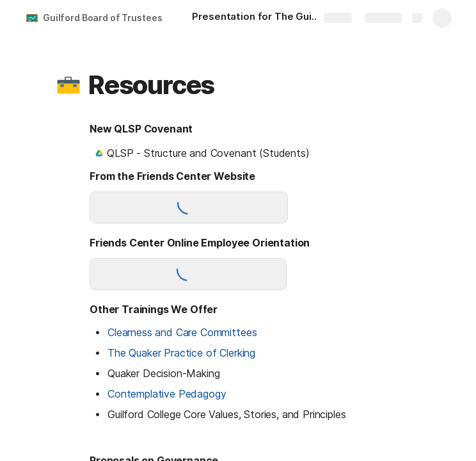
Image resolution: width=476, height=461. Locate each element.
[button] (68, 85)
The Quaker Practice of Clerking (181, 353)
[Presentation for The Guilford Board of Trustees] (262, 18)
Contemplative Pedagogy (167, 394)
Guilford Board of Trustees (102, 18)
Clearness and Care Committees (182, 332)
